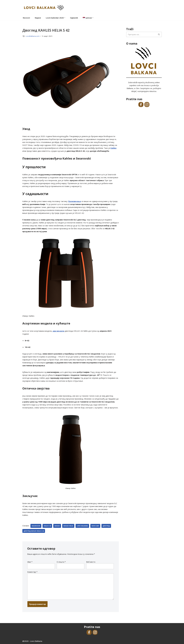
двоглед (106, 526)
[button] (65, 18)
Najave (38, 18)
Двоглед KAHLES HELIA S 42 (34, 531)
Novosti (26, 18)
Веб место (91, 562)
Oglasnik (74, 18)
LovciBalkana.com (33, 36)
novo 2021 (95, 526)
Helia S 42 (47, 526)
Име (30, 562)
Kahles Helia (68, 526)
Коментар (32, 572)
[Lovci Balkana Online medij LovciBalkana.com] (44, 8)
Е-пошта (61, 562)
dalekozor (36, 526)
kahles (57, 526)
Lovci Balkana (82, 526)
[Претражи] (141, 34)
